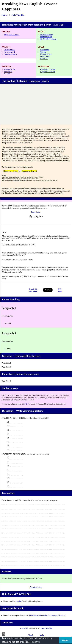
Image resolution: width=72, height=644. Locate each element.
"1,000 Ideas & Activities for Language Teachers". (47, 615)
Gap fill (7, 74)
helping (19, 601)
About (31, 635)
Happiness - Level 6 (48, 72)
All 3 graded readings (48, 39)
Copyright (24, 628)
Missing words (10, 69)
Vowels (43, 52)
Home (4, 15)
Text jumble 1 (10, 50)
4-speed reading (46, 35)
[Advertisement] (36, 104)
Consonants (45, 50)
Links (42, 635)
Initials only (45, 56)
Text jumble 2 (10, 52)
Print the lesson (46, 37)
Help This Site (18, 15)
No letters (44, 59)
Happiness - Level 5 (12, 35)
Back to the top (36, 587)
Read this (35, 642)
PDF (27, 404)
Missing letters (46, 54)
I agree (65, 640)
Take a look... (36, 212)
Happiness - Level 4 (48, 69)
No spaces (8, 72)
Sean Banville (46, 628)
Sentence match (11, 54)
